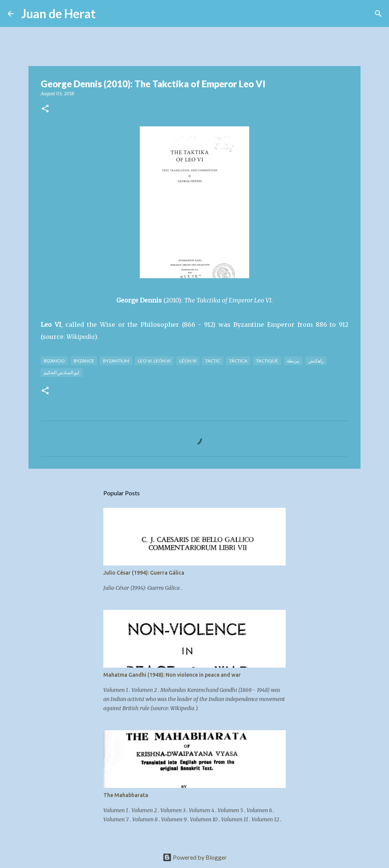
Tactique (267, 361)
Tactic (213, 361)
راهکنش (316, 361)
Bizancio (54, 361)
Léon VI (188, 361)
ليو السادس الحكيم (62, 373)
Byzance (84, 361)
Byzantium (116, 361)
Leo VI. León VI (154, 361)
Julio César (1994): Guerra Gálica (144, 573)
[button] (45, 109)
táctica (238, 361)
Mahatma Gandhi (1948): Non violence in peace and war (172, 675)
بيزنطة (293, 361)
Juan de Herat (59, 13)
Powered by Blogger (195, 857)
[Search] (106, 14)
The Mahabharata (126, 795)
